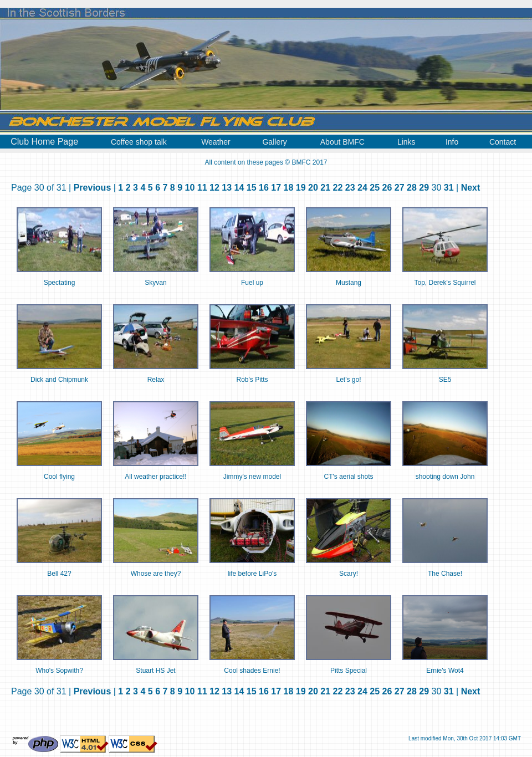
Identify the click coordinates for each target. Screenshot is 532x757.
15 (252, 188)
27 (400, 188)
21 (325, 188)
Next (471, 188)
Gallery (274, 142)
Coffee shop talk (139, 142)
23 (350, 188)
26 (387, 188)
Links (406, 142)
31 (449, 188)
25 (375, 188)
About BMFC (342, 142)
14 (239, 188)
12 (214, 188)
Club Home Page (44, 142)
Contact (503, 142)
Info (452, 142)
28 (412, 188)
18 (289, 188)
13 (227, 188)
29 (424, 188)
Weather (216, 142)
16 (264, 188)
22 (338, 188)
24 (362, 188)
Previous (93, 188)
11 (202, 188)
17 (276, 188)
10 (190, 188)
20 (313, 188)
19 (301, 188)
